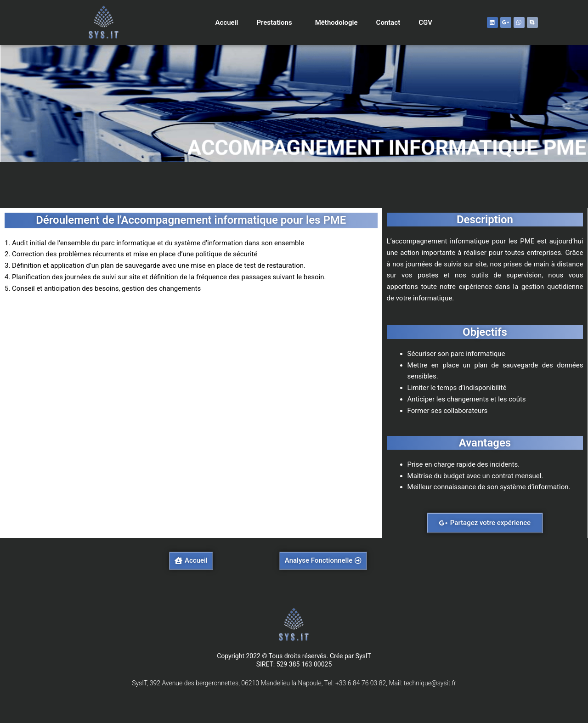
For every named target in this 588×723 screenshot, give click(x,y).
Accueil (226, 23)
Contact (388, 23)
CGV (425, 23)
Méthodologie (336, 23)
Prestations (276, 23)
